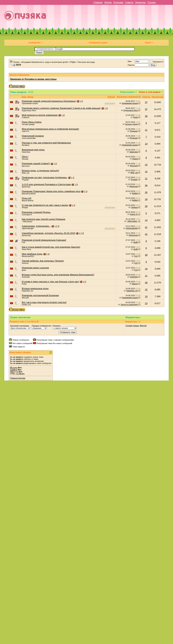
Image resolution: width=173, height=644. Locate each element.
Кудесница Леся (29, 110)
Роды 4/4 (27, 198)
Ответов (146, 97)
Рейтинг (111, 97)
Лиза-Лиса (26, 249)
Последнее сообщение (128, 97)
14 (146, 220)
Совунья (26, 117)
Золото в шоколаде (129, 304)
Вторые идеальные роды (35, 288)
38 (146, 255)
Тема (24, 97)
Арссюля (26, 166)
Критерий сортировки (20, 326)
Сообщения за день (98, 43)
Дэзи (24, 270)
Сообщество (35, 43)
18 (146, 199)
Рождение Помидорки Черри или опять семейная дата (51, 191)
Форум (108, 2)
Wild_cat (25, 173)
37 (146, 102)
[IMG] (12, 372)
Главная (98, 2)
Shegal (25, 207)
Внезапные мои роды (33, 150)
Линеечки (140, 2)
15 (146, 172)
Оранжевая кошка (30, 103)
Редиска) (134, 131)
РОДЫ (73, 62)
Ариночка (26, 187)
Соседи (152, 2)
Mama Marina (28, 201)
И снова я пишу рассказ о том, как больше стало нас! (50, 282)
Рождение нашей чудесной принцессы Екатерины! (49, 101)
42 (146, 234)
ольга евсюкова (29, 138)
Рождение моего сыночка (35, 268)
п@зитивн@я (28, 228)
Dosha (135, 159)
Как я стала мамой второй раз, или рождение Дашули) (51, 247)
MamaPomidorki (29, 194)
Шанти (135, 284)
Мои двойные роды (32, 254)
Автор (30, 97)
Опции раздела (127, 92)
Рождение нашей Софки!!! (36, 163)
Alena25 (25, 298)
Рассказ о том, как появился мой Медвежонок (46, 143)
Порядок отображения (41, 326)
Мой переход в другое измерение (40, 115)
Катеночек (26, 235)
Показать (56, 326)
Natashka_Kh (28, 291)
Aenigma (26, 145)
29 (146, 206)
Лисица (25, 159)
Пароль (131, 65)
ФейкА (135, 193)
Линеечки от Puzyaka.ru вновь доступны (33, 79)
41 (146, 227)
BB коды (14, 368)
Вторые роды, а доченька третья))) (40, 171)
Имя (129, 61)
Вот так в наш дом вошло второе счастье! (44, 302)
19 (146, 144)
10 (146, 303)
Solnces (25, 263)
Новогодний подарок (33, 136)
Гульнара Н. (27, 215)
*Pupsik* (25, 180)
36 (146, 116)
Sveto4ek (26, 277)
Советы (129, 2)
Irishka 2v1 (26, 305)
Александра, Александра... (36, 226)
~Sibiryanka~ (27, 221)
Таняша (134, 207)
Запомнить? (157, 62)
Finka (135, 117)
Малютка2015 (28, 256)
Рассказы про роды (86, 62)
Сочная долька (132, 326)
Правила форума (18, 378)
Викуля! (143, 326)
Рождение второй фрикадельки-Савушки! (44, 240)
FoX (24, 242)
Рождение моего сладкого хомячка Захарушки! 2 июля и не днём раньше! (61, 108)
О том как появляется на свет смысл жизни (45, 205)
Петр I (25, 157)
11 (146, 130)
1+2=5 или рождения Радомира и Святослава (46, 184)
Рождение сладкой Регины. (36, 212)
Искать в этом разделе (150, 92)
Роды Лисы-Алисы (32, 122)
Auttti (136, 242)
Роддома (118, 2)
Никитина (26, 152)
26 (146, 192)
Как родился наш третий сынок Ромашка (44, 219)
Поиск (149, 43)
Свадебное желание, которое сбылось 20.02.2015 (49, 233)
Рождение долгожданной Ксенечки (40, 295)
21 (146, 179)
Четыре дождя (28, 124)
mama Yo (134, 214)
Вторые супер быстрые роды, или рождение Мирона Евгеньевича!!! (58, 275)
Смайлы (14, 370)
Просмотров (158, 97)
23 (146, 165)
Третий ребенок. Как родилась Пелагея (43, 261)
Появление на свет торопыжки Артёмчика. (44, 177)
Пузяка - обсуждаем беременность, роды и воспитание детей (40, 62)
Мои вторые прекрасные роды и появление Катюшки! (50, 129)
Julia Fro (25, 131)
